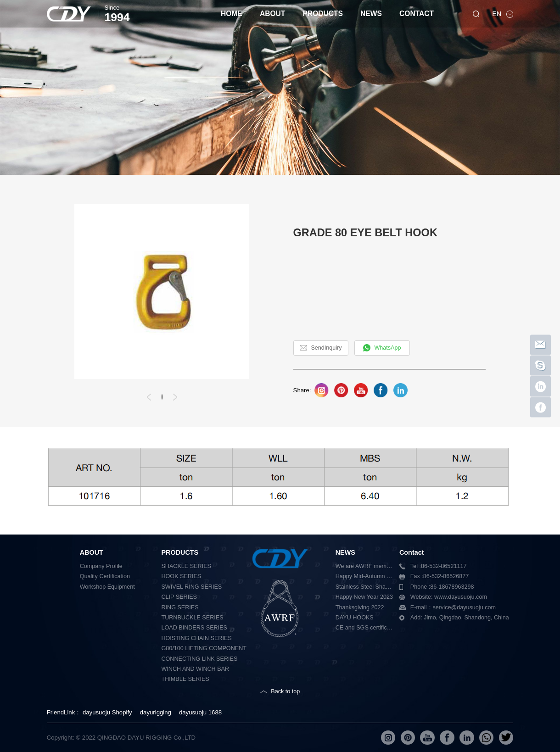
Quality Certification (105, 576)
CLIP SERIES (179, 597)
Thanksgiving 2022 (360, 607)
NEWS (371, 14)
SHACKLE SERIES (186, 566)
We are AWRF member (364, 566)
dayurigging (156, 712)
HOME (232, 14)
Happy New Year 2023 (364, 597)
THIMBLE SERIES (185, 679)
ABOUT (272, 14)
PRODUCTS (323, 14)
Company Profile (101, 566)
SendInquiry (326, 348)
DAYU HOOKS (355, 618)
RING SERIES (180, 607)
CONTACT (417, 14)
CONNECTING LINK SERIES (199, 659)
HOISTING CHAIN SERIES (196, 638)
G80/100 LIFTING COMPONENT (204, 648)
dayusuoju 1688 (200, 712)
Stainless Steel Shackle (364, 587)
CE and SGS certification (364, 628)
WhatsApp (387, 348)
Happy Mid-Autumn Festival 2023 (364, 576)
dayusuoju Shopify (107, 712)
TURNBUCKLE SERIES (192, 618)
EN (498, 14)
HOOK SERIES (181, 576)
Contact (412, 552)
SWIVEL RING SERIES (191, 587)
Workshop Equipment (107, 587)
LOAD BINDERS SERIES (194, 628)
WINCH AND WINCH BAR (195, 669)
